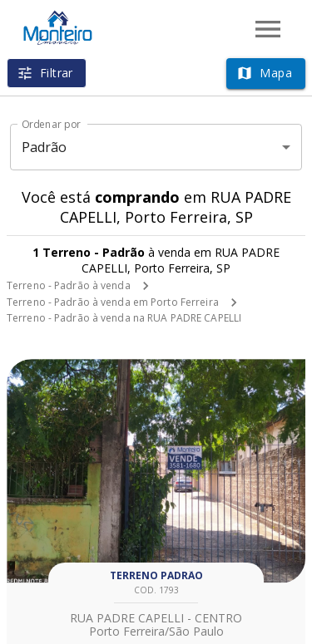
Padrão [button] (45, 147)
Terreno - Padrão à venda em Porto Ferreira (113, 302)
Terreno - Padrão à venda (69, 285)
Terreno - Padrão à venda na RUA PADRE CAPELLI (124, 318)
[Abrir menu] (268, 29)
